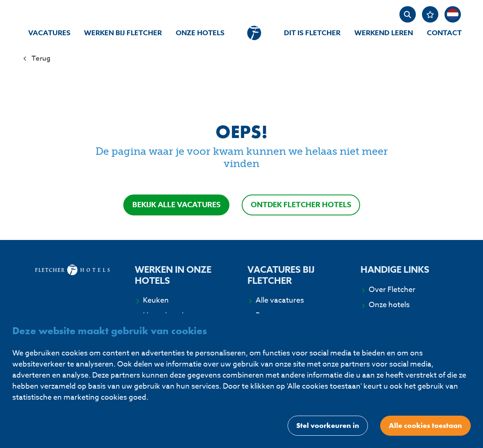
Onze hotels (200, 33)
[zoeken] (408, 14)
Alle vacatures (280, 301)
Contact (444, 33)
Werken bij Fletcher (123, 33)
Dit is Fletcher (312, 33)
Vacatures (49, 33)
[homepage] (254, 33)
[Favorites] (430, 14)
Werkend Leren (384, 33)
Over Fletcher (392, 290)
